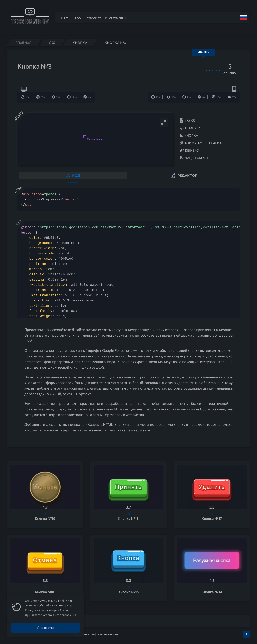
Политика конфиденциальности (97, 634)
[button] (73, 175)
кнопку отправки (187, 424)
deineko (192, 150)
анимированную (138, 329)
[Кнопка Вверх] (247, 634)
